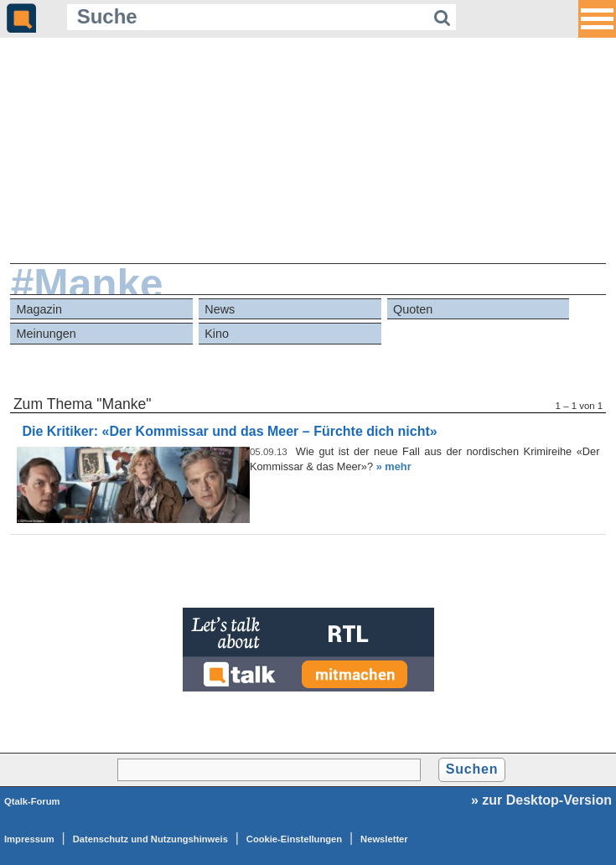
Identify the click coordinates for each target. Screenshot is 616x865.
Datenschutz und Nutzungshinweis (150, 839)
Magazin (39, 309)
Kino (217, 334)
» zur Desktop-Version (541, 800)
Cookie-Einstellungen (294, 839)
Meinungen (47, 334)
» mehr (394, 466)
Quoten (413, 309)
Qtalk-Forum (32, 801)
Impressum (29, 839)
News (220, 309)
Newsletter (384, 839)
